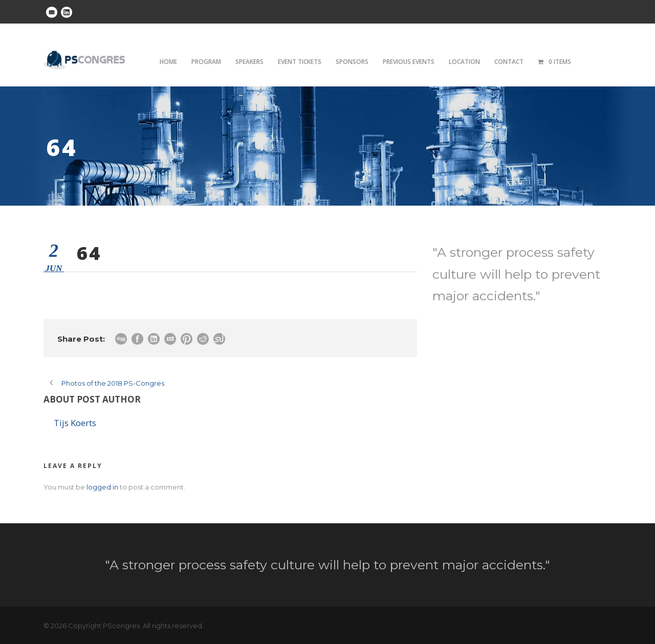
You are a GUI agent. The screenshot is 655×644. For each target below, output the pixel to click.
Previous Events (409, 62)
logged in (102, 487)
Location (464, 62)
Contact (509, 62)
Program (206, 62)
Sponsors (352, 62)
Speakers (249, 62)
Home (168, 62)
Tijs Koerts (75, 423)
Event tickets (300, 62)
